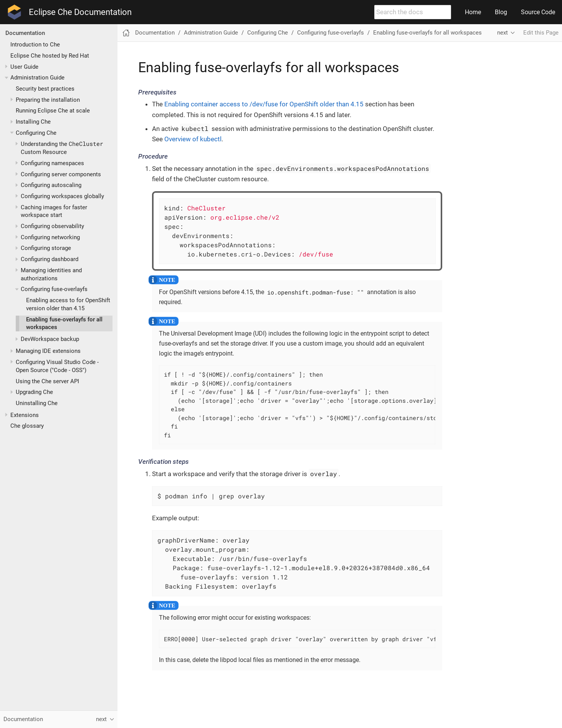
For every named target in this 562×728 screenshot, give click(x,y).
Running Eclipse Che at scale (53, 111)
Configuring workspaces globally (62, 196)
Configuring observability (52, 226)
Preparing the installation (48, 100)
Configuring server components (61, 174)
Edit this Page (541, 33)
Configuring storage (46, 248)
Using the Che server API (47, 381)
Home (473, 12)
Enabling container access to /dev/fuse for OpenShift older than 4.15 (264, 104)
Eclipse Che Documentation (80, 12)
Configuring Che (36, 133)
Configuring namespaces (52, 163)
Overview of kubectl (193, 139)
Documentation (25, 33)
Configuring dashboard (50, 259)
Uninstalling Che (37, 403)
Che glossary (27, 426)
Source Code (538, 12)
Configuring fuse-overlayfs (54, 289)
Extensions (25, 415)
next (502, 33)
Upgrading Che (34, 392)
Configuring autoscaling (51, 185)
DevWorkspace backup (50, 339)
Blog (501, 12)
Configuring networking (50, 237)
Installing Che (33, 122)
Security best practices (45, 89)
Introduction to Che (35, 45)
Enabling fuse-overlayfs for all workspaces (427, 33)
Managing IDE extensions (48, 351)
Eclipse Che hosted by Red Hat (50, 56)
